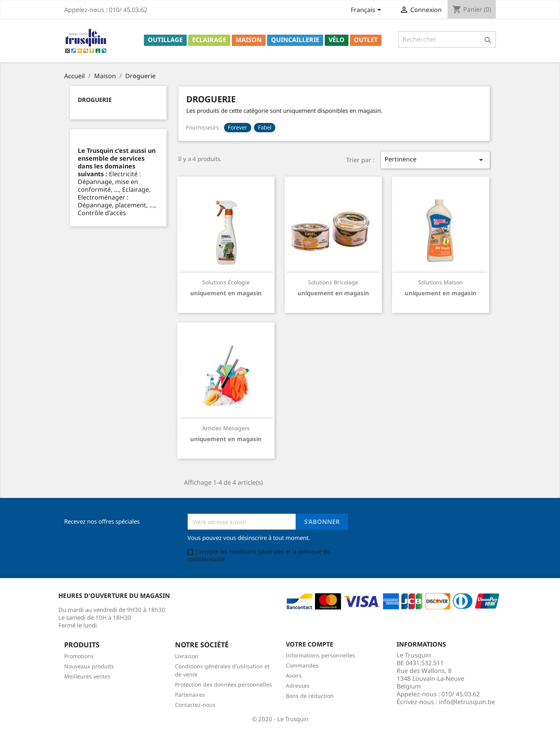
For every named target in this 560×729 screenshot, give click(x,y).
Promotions (79, 656)
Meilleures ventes (87, 676)
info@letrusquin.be (467, 702)
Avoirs (294, 676)
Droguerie (95, 100)
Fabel (265, 127)
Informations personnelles (320, 655)
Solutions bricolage (333, 282)
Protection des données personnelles (223, 684)
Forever (238, 127)
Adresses (298, 686)
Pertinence (435, 160)
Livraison (187, 656)
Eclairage (209, 40)
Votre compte (310, 644)
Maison (249, 40)
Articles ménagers (226, 428)
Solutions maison (440, 282)
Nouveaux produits (89, 666)
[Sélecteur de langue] (367, 11)
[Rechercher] (447, 39)
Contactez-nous (195, 705)
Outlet (366, 40)
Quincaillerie (295, 40)
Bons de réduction (310, 696)
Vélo (337, 40)
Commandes (302, 665)
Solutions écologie (226, 282)
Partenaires (190, 695)
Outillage (165, 40)
